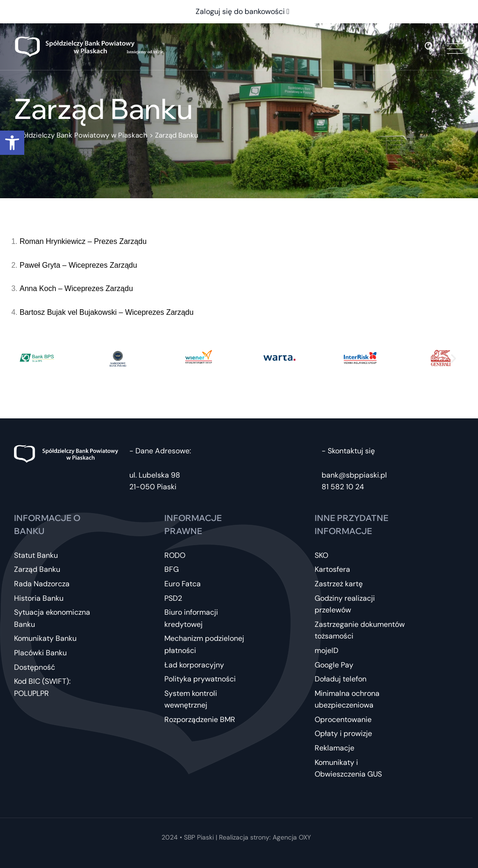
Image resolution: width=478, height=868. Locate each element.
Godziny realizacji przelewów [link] (345, 604)
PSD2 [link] (173, 598)
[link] (12, 143)
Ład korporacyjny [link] (194, 665)
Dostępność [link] (35, 667)
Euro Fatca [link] (183, 584)
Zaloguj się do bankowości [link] (243, 11)
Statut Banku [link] (36, 555)
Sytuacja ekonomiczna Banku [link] (52, 618)
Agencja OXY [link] (292, 837)
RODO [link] (175, 555)
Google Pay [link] (334, 665)
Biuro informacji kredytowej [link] (191, 618)
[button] (25, 358)
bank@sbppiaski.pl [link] (354, 475)
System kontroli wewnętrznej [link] (191, 699)
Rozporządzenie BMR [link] (200, 719)
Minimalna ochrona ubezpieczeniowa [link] (347, 699)
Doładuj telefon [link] (341, 679)
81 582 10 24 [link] (343, 487)
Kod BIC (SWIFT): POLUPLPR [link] (42, 687)
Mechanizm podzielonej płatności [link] (204, 644)
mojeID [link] (327, 650)
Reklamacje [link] (334, 748)
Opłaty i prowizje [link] (343, 733)
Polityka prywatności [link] (200, 679)
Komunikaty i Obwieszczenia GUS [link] (348, 768)
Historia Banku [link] (39, 598)
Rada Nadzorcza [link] (42, 584)
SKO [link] (321, 555)
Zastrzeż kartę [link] (339, 584)
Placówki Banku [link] (40, 653)
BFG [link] (172, 569)
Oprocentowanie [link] (343, 719)
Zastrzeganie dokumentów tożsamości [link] (360, 630)
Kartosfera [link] (332, 569)
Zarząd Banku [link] (37, 569)
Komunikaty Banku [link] (45, 638)
